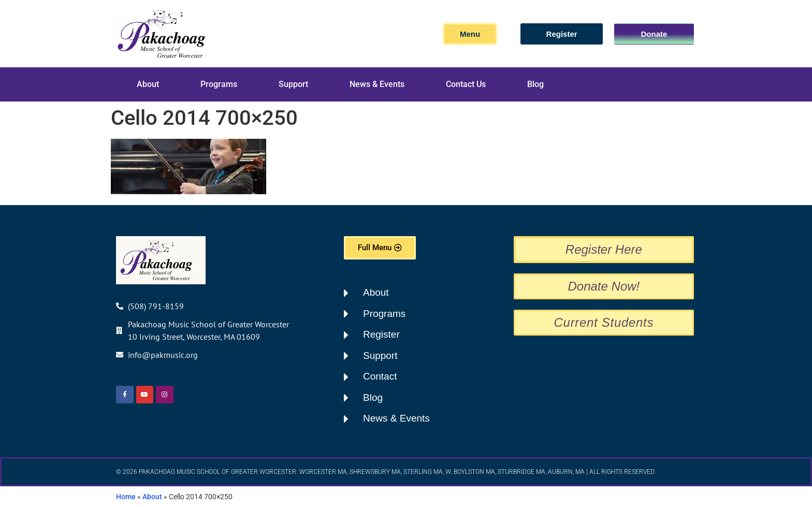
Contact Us (466, 84)
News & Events (377, 84)
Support (293, 84)
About (148, 84)
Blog (535, 84)
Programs (219, 84)
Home (126, 497)
